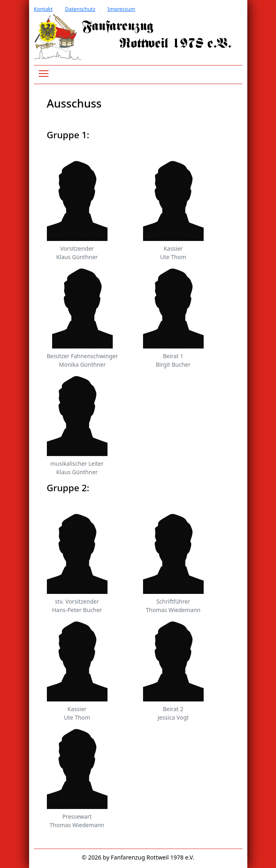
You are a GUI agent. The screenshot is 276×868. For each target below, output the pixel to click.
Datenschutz (80, 9)
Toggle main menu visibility (44, 72)
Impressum (121, 9)
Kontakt (43, 9)
